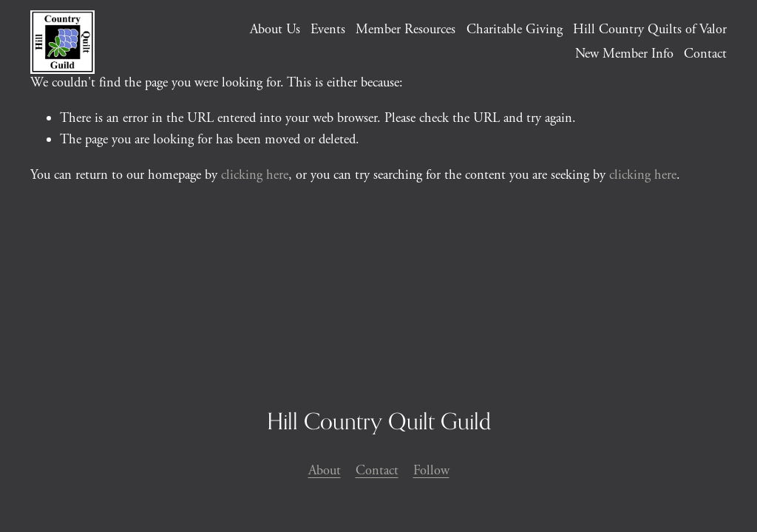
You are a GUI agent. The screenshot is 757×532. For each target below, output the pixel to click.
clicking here (255, 175)
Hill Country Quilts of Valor (650, 30)
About (325, 471)
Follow (431, 471)
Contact (705, 54)
